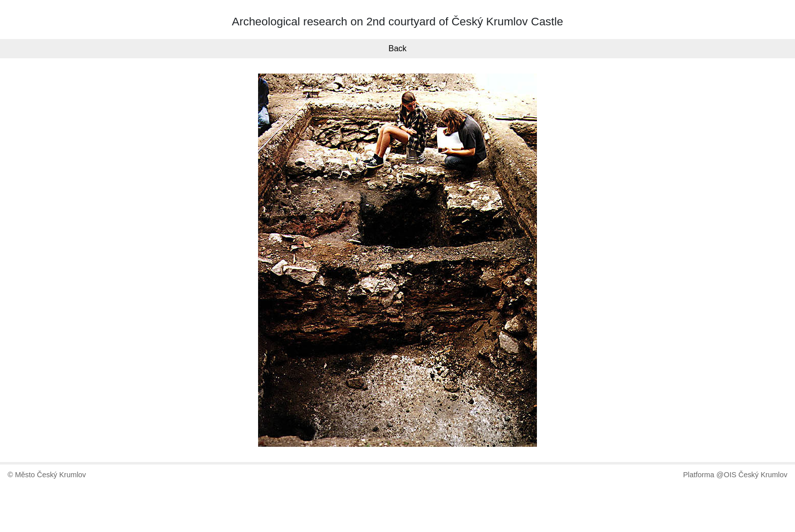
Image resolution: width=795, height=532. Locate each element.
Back (397, 48)
